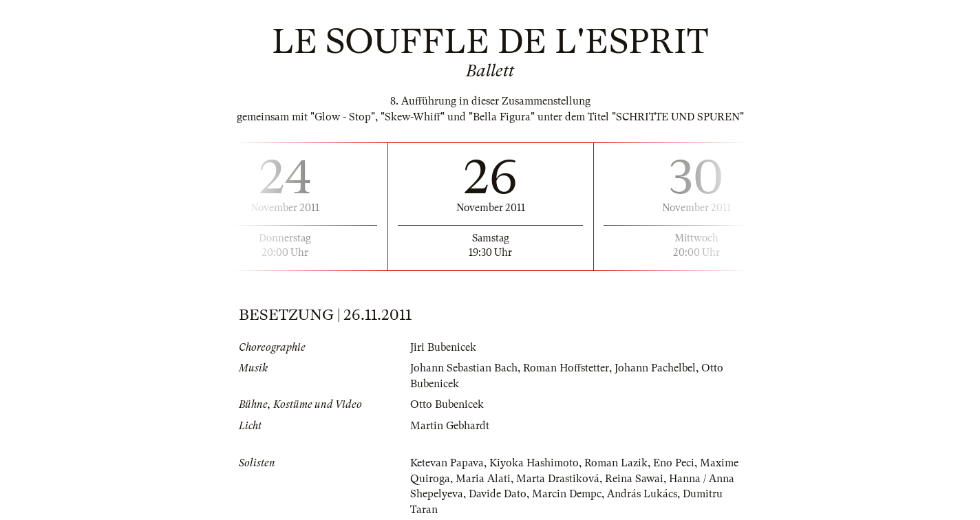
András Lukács (642, 494)
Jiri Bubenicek (443, 347)
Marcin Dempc (567, 494)
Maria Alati (483, 479)
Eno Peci (674, 463)
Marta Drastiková (558, 479)
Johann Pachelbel (655, 368)
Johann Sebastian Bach (464, 368)
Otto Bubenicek (447, 404)
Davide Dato (498, 494)
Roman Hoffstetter (566, 368)
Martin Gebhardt (450, 426)
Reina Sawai (634, 479)
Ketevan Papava (447, 463)
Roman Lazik (616, 463)
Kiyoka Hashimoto (534, 463)
